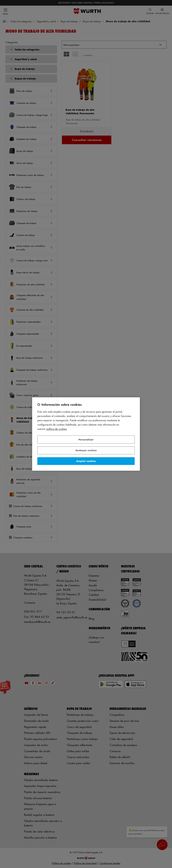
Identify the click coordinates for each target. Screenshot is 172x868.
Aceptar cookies (86, 461)
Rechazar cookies (86, 450)
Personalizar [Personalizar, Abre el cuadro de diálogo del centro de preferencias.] (86, 439)
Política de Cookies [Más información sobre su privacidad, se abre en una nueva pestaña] (57, 429)
